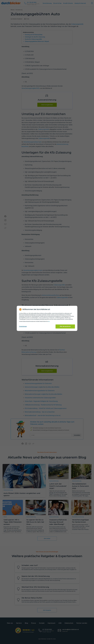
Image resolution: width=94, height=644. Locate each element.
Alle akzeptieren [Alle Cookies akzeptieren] (65, 326)
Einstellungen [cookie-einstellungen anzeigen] (23, 326)
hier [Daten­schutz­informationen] (49, 321)
